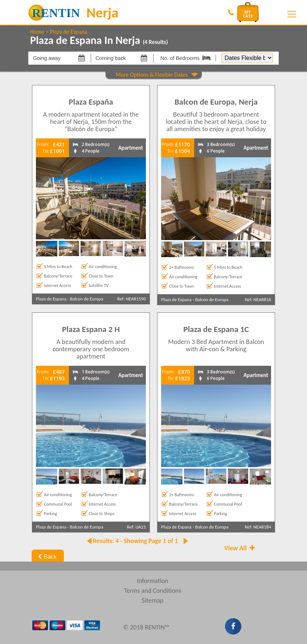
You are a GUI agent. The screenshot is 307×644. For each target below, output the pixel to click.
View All (240, 548)
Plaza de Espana (68, 32)
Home (37, 32)
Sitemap (153, 600)
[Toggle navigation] (292, 14)
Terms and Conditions (153, 591)
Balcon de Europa (87, 299)
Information (153, 581)
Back (46, 556)
